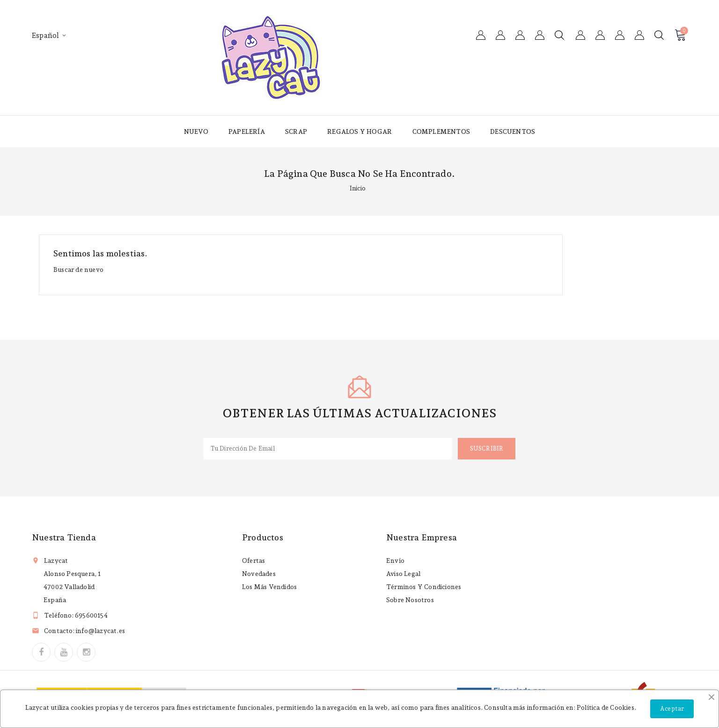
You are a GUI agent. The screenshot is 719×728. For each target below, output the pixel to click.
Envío (395, 561)
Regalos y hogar (359, 131)
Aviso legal (403, 574)
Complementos (441, 131)
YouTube (64, 652)
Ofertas (253, 561)
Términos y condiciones (424, 587)
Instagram (86, 652)
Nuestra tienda (64, 537)
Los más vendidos (269, 587)
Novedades (259, 574)
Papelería (247, 131)
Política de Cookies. (606, 707)
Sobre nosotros (410, 600)
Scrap (296, 131)
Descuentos (513, 131)
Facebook (41, 652)
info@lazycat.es (100, 631)
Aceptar (672, 709)
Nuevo (196, 131)
